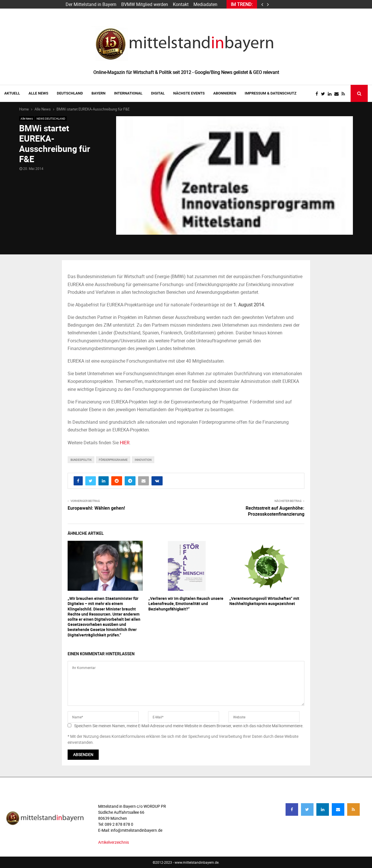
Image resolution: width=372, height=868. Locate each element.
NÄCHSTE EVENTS (189, 93)
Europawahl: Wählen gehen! (96, 508)
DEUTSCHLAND (70, 93)
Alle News (38, 93)
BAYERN (99, 93)
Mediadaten (205, 4)
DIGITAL (158, 93)
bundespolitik (81, 460)
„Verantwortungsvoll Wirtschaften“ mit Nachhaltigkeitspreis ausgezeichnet (264, 601)
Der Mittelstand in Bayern (91, 4)
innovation (143, 460)
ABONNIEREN (225, 93)
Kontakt (181, 4)
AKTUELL (12, 93)
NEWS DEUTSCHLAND (51, 118)
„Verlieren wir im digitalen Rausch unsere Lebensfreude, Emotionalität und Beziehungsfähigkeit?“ (186, 603)
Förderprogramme (113, 460)
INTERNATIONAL (128, 93)
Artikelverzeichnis (114, 842)
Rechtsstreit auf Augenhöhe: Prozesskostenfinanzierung (275, 511)
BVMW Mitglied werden (145, 4)
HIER (125, 443)
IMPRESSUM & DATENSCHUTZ (271, 93)
